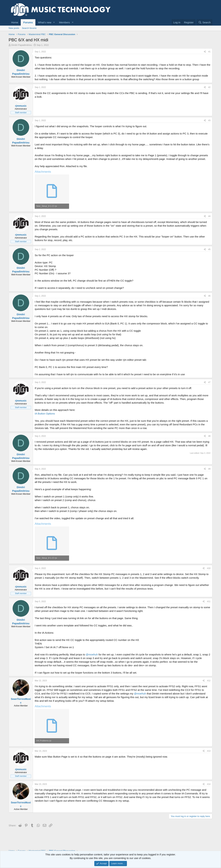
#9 (209, 469)
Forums (28, 22)
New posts (14, 28)
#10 (209, 568)
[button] (54, 22)
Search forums (29, 28)
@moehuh (92, 654)
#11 (209, 601)
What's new (45, 22)
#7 (209, 382)
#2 (209, 87)
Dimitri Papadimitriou (22, 45)
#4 (209, 216)
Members (64, 22)
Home (15, 22)
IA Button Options (45, 414)
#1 (209, 52)
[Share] (205, 52)
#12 (209, 681)
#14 (209, 784)
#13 (209, 751)
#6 (209, 296)
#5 (209, 249)
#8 (209, 436)
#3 (209, 120)
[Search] (205, 22)
